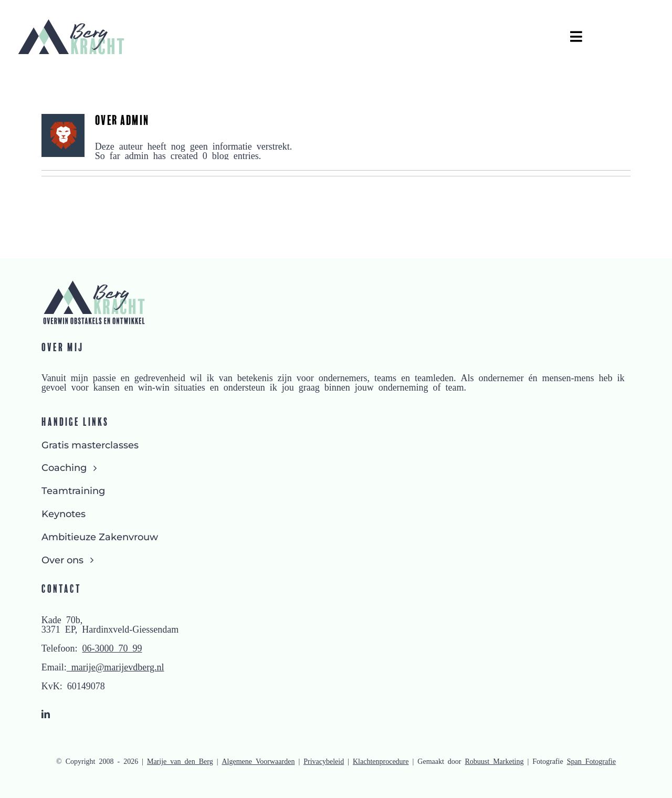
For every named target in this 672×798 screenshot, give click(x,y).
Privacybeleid (324, 761)
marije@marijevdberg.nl (115, 666)
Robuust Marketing (495, 761)
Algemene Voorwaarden (258, 761)
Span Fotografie (591, 761)
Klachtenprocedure (381, 761)
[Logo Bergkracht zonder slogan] (71, 22)
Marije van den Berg (180, 761)
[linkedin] (46, 714)
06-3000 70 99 (112, 647)
